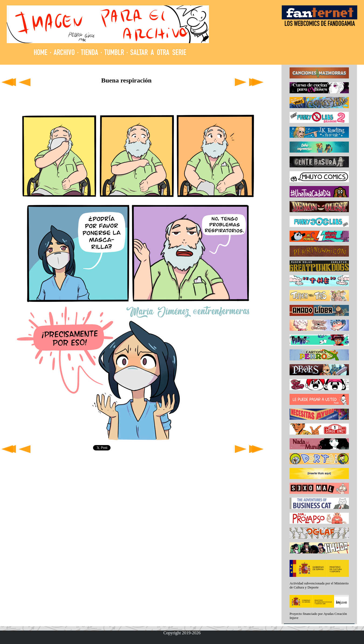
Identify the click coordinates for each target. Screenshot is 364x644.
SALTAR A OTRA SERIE (158, 53)
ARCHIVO (64, 53)
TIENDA (90, 53)
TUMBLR (114, 53)
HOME (41, 53)
